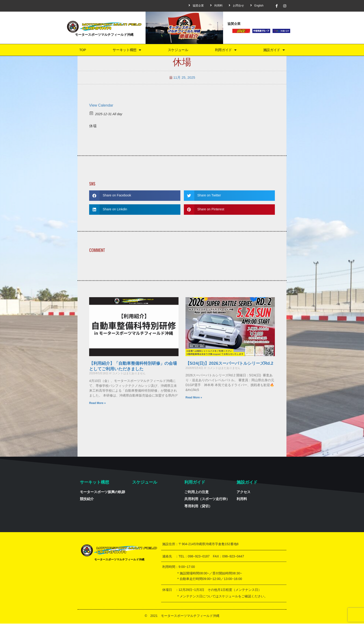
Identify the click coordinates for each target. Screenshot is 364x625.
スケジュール (178, 50)
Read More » (97, 404)
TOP (82, 50)
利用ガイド (226, 50)
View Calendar (101, 106)
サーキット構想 (126, 50)
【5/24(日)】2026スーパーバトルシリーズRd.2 (229, 365)
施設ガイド (274, 50)
